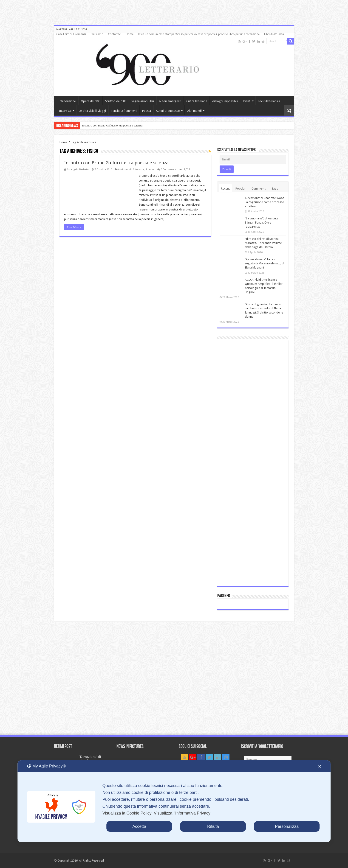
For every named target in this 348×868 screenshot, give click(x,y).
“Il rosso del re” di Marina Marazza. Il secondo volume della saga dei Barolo (263, 243)
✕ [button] (320, 767)
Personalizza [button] (287, 826)
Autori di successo (168, 111)
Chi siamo (97, 34)
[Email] (253, 160)
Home (130, 34)
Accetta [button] (139, 826)
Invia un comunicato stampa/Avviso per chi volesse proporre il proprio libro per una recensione (199, 34)
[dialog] (174, 801)
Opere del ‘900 (91, 101)
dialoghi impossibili (225, 101)
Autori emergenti (170, 101)
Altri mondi (194, 111)
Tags (275, 189)
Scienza (150, 169)
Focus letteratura (269, 101)
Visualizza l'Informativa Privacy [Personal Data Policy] (182, 813)
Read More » (74, 227)
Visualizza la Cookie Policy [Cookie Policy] (127, 813)
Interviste (65, 111)
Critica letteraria (197, 101)
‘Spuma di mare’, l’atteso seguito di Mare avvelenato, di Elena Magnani (265, 263)
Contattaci (115, 34)
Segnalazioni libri (143, 101)
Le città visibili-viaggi (92, 111)
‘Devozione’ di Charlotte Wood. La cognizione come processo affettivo (265, 202)
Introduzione (67, 101)
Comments (259, 189)
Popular (241, 189)
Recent (225, 189)
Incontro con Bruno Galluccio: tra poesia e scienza (112, 125)
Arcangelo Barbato (78, 169)
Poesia (147, 111)
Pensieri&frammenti (124, 111)
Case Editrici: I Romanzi (71, 34)
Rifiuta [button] (213, 826)
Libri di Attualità (274, 34)
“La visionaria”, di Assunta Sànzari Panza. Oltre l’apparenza (262, 223)
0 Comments (168, 169)
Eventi (247, 101)
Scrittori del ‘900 (116, 101)
